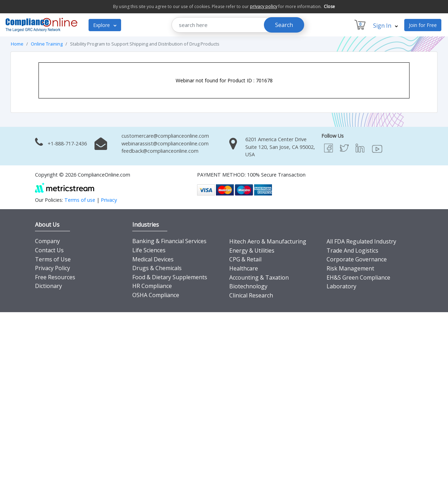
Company (47, 241)
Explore (105, 25)
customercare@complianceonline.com (165, 136)
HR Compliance (152, 286)
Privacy (109, 200)
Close (329, 6)
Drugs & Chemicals (157, 268)
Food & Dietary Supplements (170, 277)
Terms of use (80, 200)
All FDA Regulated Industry (361, 241)
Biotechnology (248, 286)
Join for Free (423, 25)
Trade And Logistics (352, 251)
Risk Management (350, 268)
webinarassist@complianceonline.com (165, 143)
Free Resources (55, 277)
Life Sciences (149, 250)
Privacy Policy (52, 268)
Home (17, 44)
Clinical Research (251, 295)
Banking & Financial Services (169, 241)
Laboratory (341, 286)
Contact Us (49, 250)
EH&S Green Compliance (358, 277)
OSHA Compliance (156, 295)
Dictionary (48, 286)
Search (284, 25)
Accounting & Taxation (259, 277)
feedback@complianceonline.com (160, 151)
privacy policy (264, 6)
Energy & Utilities (252, 251)
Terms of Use (53, 259)
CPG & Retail (245, 259)
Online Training (47, 44)
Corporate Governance (357, 259)
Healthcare (244, 268)
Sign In (386, 26)
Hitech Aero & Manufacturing (268, 241)
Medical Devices (153, 259)
